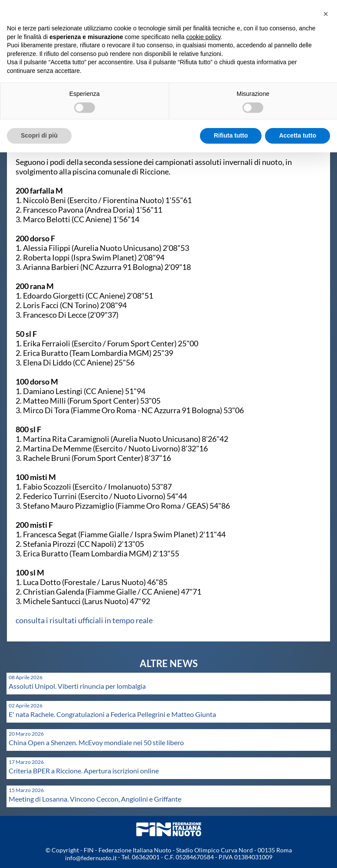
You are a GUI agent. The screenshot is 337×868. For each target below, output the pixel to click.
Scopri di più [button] (39, 135)
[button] (326, 14)
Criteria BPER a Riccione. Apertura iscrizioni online (84, 771)
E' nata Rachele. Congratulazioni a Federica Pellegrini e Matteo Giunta (112, 714)
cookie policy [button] (203, 37)
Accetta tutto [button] (298, 135)
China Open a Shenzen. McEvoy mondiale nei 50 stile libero (96, 742)
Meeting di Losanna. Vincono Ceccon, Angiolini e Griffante (95, 799)
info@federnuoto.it (91, 858)
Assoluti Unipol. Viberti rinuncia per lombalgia (77, 686)
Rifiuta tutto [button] (231, 135)
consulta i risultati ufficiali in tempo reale (84, 620)
